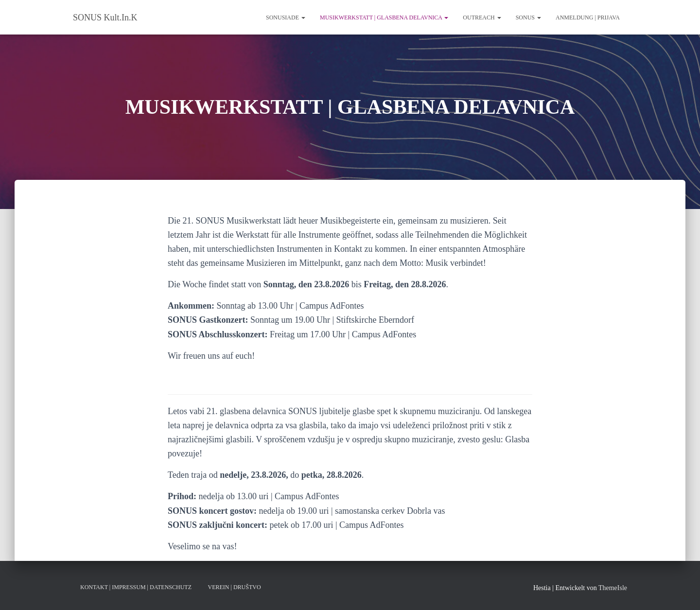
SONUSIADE (286, 17)
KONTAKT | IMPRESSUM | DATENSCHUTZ (136, 587)
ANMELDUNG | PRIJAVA (588, 17)
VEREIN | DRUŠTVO (234, 587)
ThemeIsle (613, 588)
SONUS (528, 17)
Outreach (482, 17)
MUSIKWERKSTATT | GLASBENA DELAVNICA (384, 17)
